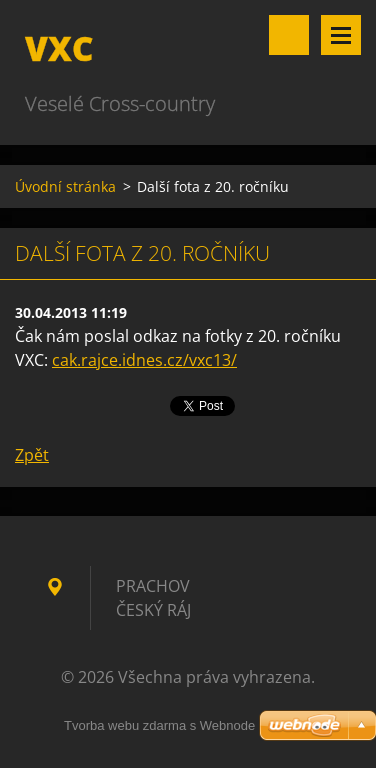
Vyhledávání (289, 35)
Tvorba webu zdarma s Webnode (159, 725)
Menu (341, 35)
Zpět (32, 455)
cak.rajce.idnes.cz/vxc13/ (144, 360)
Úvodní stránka (65, 186)
